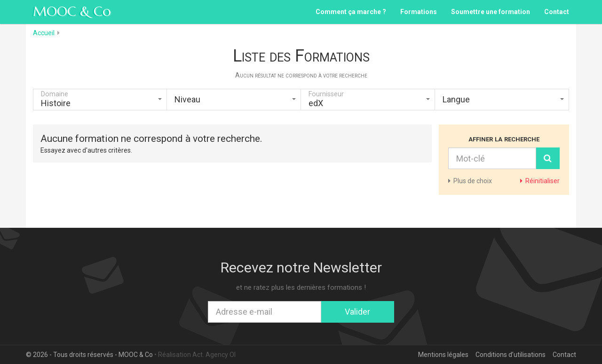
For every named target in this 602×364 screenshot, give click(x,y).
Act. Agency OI (214, 355)
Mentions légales (443, 355)
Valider (357, 312)
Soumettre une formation (491, 12)
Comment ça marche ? (351, 12)
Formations (419, 12)
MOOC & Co (72, 12)
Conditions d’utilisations (511, 355)
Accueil (44, 33)
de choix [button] (470, 181)
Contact (557, 12)
